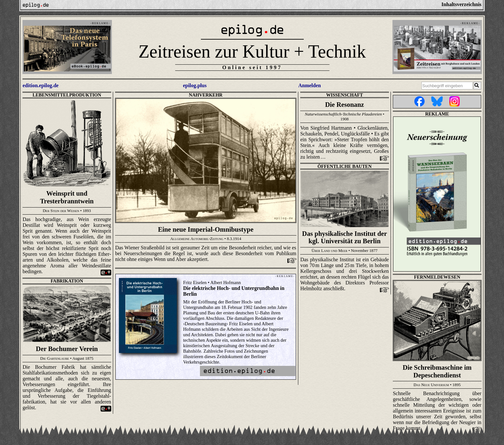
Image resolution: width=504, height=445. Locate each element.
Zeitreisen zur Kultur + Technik (252, 51)
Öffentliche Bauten (345, 166)
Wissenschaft (345, 95)
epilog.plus (195, 85)
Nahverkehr (206, 95)
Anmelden (310, 85)
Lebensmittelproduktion (67, 95)
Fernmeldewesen (437, 277)
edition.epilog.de (40, 85)
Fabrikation (67, 281)
